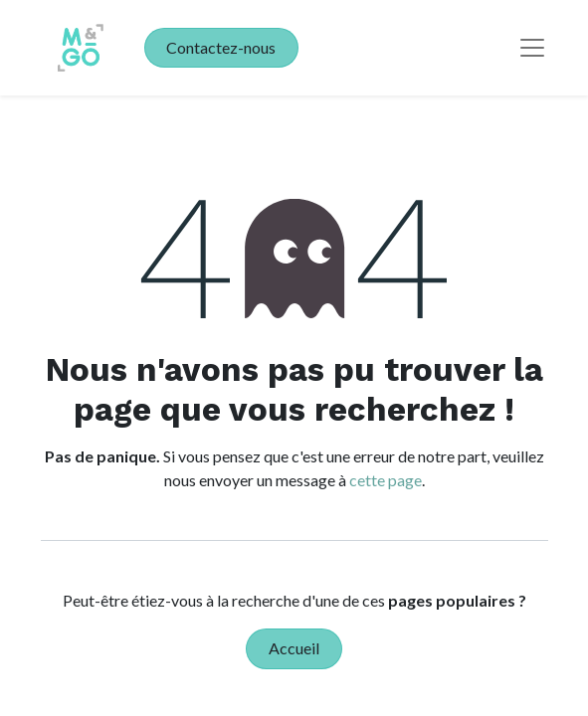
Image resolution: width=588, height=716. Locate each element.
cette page (386, 480)
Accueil (294, 648)
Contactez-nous (221, 47)
